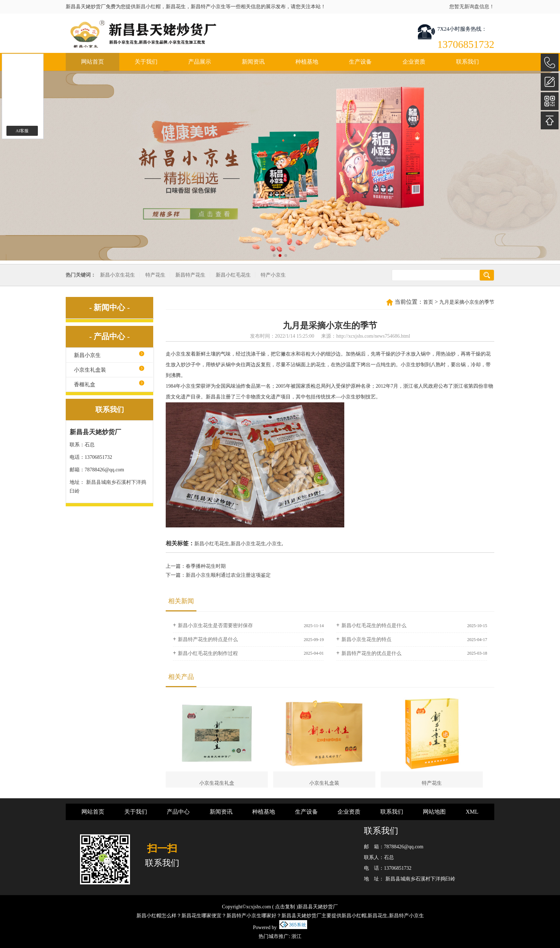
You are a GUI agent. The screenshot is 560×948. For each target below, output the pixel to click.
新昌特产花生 (190, 275)
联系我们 (467, 62)
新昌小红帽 (148, 7)
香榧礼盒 (85, 384)
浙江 (296, 936)
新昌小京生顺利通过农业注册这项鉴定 (228, 575)
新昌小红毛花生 (233, 275)
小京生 (274, 544)
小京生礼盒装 (90, 370)
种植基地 (307, 62)
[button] (274, 255)
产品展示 (200, 62)
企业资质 (414, 62)
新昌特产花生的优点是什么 (371, 653)
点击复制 (285, 907)
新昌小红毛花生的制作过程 (208, 653)
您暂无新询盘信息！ (472, 7)
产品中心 (178, 812)
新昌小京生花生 (117, 275)
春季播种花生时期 (206, 566)
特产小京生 (273, 275)
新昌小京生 (87, 355)
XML (472, 812)
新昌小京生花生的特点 (366, 639)
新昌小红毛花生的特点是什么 (374, 626)
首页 (428, 302)
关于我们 (146, 62)
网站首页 (92, 62)
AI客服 (22, 131)
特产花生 (155, 275)
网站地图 (434, 812)
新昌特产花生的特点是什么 (208, 639)
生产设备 (360, 62)
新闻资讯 (253, 62)
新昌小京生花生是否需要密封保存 (215, 626)
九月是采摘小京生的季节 (467, 302)
